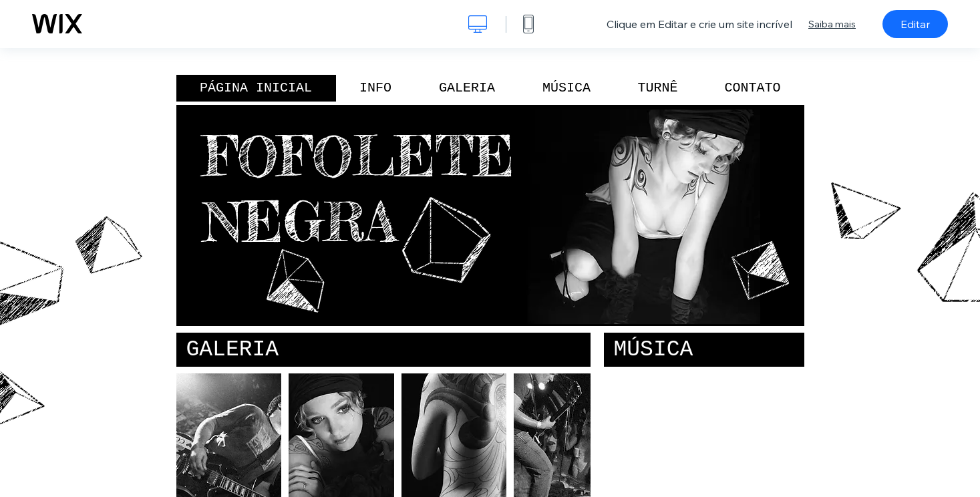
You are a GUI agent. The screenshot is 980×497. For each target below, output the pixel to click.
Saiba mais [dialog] (832, 24)
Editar (915, 24)
